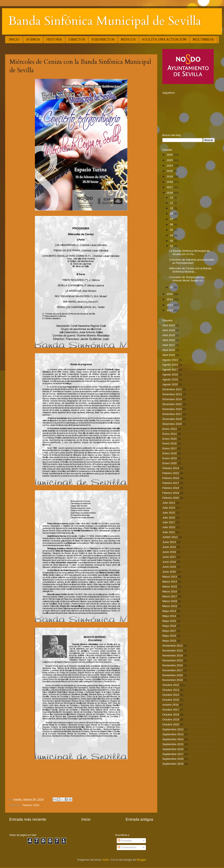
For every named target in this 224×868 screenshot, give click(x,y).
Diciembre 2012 (172, 389)
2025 (170, 160)
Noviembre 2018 (173, 675)
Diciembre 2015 (172, 404)
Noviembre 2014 (173, 655)
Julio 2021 (169, 532)
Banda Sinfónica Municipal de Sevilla (105, 21)
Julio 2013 (169, 503)
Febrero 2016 (31, 805)
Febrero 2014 (171, 468)
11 (172, 203)
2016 (170, 193)
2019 (170, 177)
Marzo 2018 (170, 601)
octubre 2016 (170, 705)
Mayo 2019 (169, 641)
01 (172, 287)
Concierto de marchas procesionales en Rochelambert (192, 261)
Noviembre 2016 (173, 665)
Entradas (125, 841)
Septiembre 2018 (173, 759)
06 (172, 224)
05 (172, 230)
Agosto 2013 (170, 360)
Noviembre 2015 (173, 660)
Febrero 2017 (171, 483)
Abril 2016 (169, 340)
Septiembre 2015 (173, 744)
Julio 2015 (169, 513)
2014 (170, 299)
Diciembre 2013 (172, 394)
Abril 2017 (169, 345)
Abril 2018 (169, 350)
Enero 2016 (170, 443)
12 (172, 197)
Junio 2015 (169, 547)
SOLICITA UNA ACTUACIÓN (164, 40)
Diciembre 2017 (172, 414)
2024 (170, 166)
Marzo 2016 (170, 591)
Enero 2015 (170, 439)
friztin (106, 860)
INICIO (14, 40)
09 (172, 214)
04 (172, 235)
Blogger (141, 860)
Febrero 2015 (171, 473)
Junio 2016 (169, 552)
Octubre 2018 (171, 715)
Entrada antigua (139, 819)
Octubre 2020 (171, 724)
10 (172, 208)
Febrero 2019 (171, 493)
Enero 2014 (170, 434)
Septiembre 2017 (173, 754)
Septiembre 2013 (173, 734)
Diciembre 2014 (172, 399)
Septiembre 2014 (173, 739)
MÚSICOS (128, 40)
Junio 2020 (169, 572)
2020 (170, 171)
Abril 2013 (169, 325)
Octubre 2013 (171, 690)
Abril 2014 (169, 330)
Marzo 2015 (170, 587)
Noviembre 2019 (173, 680)
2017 (170, 187)
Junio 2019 (169, 567)
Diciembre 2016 (172, 409)
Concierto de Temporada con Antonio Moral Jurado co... (187, 279)
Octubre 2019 (171, 719)
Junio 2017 (169, 557)
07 (172, 219)
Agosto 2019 (170, 379)
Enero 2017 (170, 448)
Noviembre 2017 (173, 670)
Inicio (86, 819)
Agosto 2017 (170, 370)
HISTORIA (54, 40)
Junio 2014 (169, 542)
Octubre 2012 (171, 685)
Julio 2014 (169, 508)
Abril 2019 (169, 355)
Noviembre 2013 (173, 651)
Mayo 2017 (169, 631)
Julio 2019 (169, 527)
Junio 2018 (169, 562)
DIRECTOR (77, 40)
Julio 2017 (169, 522)
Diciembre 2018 (172, 419)
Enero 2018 (170, 453)
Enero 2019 (170, 458)
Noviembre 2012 (173, 646)
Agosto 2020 (170, 384)
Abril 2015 (169, 335)
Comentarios (127, 847)
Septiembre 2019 (173, 764)
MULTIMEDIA (203, 40)
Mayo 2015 (169, 621)
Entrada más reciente (28, 819)
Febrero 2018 (171, 488)
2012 (170, 310)
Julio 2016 (169, 518)
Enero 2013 (170, 429)
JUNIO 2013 (170, 537)
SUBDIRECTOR (103, 40)
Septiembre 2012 (173, 729)
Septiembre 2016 (173, 749)
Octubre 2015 (171, 700)
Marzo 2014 (170, 582)
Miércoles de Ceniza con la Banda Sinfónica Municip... (190, 270)
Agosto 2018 (170, 375)
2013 (170, 305)
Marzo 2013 (170, 577)
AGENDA (33, 40)
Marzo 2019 (170, 606)
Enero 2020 (170, 463)
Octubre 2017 (171, 710)
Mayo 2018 (169, 636)
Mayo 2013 (169, 611)
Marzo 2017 (170, 596)
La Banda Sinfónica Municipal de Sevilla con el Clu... (190, 252)
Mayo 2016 (169, 626)
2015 (170, 294)
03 (172, 241)
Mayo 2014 (169, 616)
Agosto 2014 (170, 365)
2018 (170, 182)
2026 (170, 155)
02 (172, 246)
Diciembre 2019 (172, 424)
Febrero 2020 (171, 498)
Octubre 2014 (171, 695)
